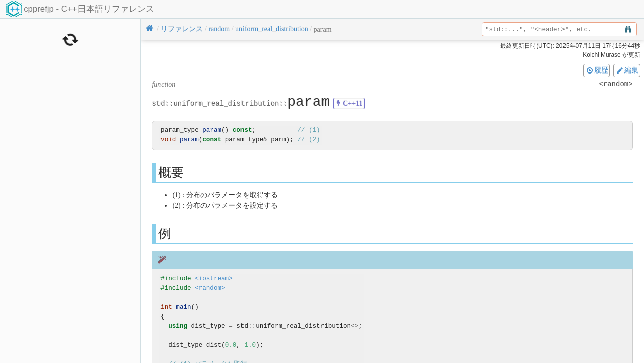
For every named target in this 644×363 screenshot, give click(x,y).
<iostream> (214, 279)
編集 (627, 70)
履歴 (597, 70)
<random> (210, 288)
